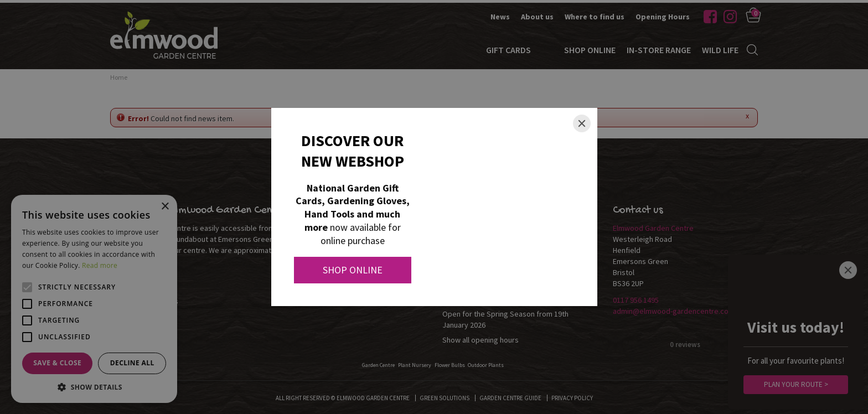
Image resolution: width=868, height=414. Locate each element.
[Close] (582, 123)
